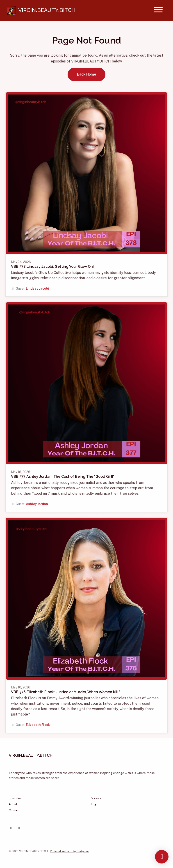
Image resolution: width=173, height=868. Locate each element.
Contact (14, 810)
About (13, 804)
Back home (86, 74)
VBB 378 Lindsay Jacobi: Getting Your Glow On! (52, 267)
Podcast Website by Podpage (69, 851)
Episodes (15, 798)
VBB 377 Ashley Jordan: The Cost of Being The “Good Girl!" (63, 477)
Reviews (96, 798)
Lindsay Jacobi (37, 289)
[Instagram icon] (19, 828)
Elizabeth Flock (38, 725)
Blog (93, 804)
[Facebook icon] (11, 828)
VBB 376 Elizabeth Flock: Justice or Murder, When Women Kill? (66, 692)
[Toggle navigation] (158, 10)
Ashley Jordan (37, 504)
